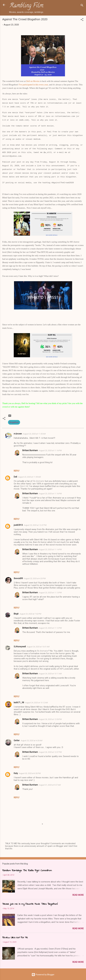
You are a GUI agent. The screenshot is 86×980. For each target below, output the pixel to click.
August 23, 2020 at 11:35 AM (34, 434)
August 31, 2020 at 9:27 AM (50, 785)
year (46, 85)
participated (28, 85)
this (37, 85)
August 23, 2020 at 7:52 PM (30, 614)
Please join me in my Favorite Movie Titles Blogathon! (30, 904)
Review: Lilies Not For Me (15, 938)
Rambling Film (26, 6)
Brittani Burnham (30, 450)
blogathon (14, 422)
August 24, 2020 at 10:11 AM (50, 674)
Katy (16, 773)
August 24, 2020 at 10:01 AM (38, 647)
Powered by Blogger (43, 975)
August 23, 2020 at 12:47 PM (35, 525)
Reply (17, 471)
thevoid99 (18, 578)
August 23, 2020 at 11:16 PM (50, 450)
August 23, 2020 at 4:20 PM (35, 578)
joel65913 (18, 525)
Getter (17, 740)
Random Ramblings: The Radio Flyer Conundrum (27, 871)
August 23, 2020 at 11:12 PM (50, 628)
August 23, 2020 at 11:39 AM (29, 477)
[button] (82, 20)
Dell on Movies (33, 81)
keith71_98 (19, 703)
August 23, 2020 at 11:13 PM (50, 593)
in (34, 85)
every (41, 85)
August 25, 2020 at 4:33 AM (32, 741)
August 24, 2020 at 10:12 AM (36, 703)
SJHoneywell (20, 647)
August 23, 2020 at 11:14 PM (50, 549)
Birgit (16, 614)
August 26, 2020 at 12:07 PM (50, 752)
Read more (78, 895)
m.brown (18, 434)
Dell (15, 477)
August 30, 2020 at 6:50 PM (30, 773)
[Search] (82, 6)
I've (20, 85)
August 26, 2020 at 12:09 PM (50, 719)
